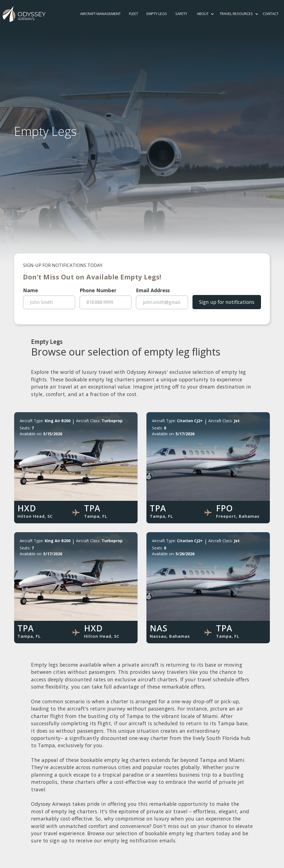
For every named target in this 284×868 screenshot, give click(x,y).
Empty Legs (157, 14)
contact (271, 14)
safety (181, 14)
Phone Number (98, 290)
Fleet (134, 14)
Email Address (153, 290)
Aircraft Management (100, 14)
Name (31, 290)
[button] (203, 14)
